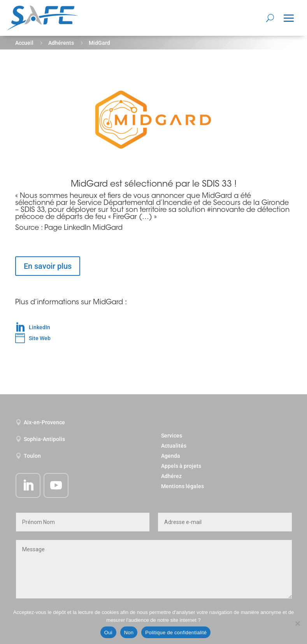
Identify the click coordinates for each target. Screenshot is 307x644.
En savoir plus (48, 266)
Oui (108, 633)
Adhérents (61, 43)
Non (129, 633)
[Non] (297, 623)
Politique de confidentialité (176, 633)
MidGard (217, 196)
